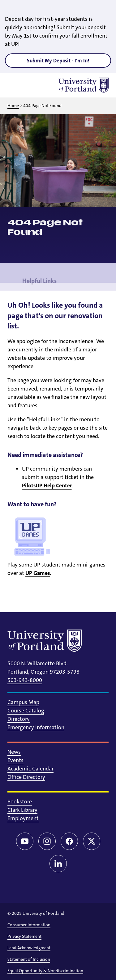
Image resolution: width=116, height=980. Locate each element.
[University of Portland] (84, 85)
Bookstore (20, 802)
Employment (23, 818)
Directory (19, 719)
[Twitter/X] (92, 841)
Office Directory (26, 777)
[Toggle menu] (15, 85)
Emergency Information (36, 727)
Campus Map (23, 702)
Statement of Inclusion (29, 959)
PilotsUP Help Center (47, 485)
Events (15, 760)
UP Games (38, 573)
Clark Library (22, 810)
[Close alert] (104, 9)
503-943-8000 (25, 680)
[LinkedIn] (58, 864)
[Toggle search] (31, 85)
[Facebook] (69, 841)
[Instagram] (47, 841)
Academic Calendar (30, 769)
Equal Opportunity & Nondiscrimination (45, 971)
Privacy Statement (24, 936)
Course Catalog (26, 711)
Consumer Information (29, 925)
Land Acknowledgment (29, 948)
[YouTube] (25, 841)
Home (13, 106)
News (14, 752)
